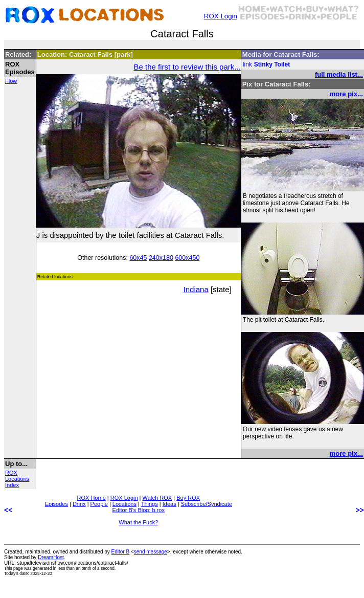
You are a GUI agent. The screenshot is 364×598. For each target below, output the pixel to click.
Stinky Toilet (272, 64)
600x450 (187, 258)
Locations (124, 504)
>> (359, 510)
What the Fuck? (138, 522)
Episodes (56, 504)
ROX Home (92, 498)
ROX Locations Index (17, 479)
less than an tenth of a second (86, 568)
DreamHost (51, 557)
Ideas (169, 504)
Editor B (121, 552)
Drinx (79, 504)
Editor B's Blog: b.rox (139, 510)
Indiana (196, 289)
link (247, 64)
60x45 (138, 258)
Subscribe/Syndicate (207, 504)
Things (150, 504)
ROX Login (221, 16)
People (99, 504)
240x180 (161, 258)
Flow (11, 81)
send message (151, 552)
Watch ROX (157, 498)
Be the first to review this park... (187, 67)
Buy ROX (188, 498)
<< (8, 510)
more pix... (346, 94)
